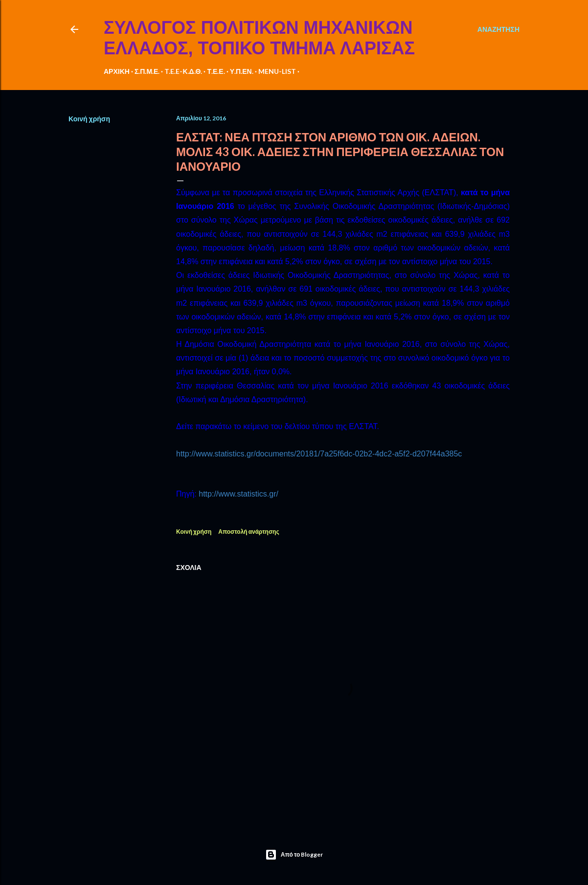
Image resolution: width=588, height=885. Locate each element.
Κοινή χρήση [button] (89, 119)
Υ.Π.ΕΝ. (242, 71)
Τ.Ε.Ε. (216, 71)
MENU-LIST (277, 71)
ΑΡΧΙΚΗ (117, 71)
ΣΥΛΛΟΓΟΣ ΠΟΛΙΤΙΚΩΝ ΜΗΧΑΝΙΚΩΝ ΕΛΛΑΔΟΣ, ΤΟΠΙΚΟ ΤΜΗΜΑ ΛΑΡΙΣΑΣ (259, 38)
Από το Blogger (294, 855)
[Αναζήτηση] (498, 29)
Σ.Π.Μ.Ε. (147, 71)
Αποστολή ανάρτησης (249, 532)
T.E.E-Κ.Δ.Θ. (183, 71)
